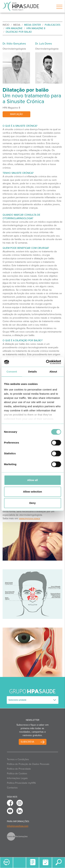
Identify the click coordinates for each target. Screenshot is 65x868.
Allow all (32, 480)
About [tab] (53, 372)
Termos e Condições (18, 759)
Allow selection (32, 492)
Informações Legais (17, 778)
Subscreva (27, 742)
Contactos (12, 788)
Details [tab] (33, 372)
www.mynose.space (30, 518)
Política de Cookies (17, 774)
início (6, 25)
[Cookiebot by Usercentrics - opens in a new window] (46, 362)
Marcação (16, 114)
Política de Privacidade (19, 769)
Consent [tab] (12, 372)
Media (17, 25)
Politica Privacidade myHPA (21, 783)
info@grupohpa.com (18, 826)
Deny (32, 503)
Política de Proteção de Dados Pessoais (28, 764)
